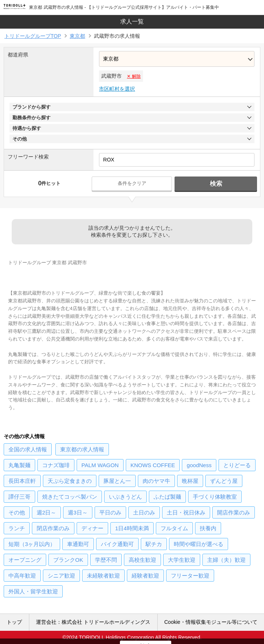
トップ (14, 622)
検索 (216, 184)
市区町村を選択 (117, 89)
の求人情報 (28, 449)
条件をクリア (132, 183)
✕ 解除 (134, 76)
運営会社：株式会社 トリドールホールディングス (93, 622)
